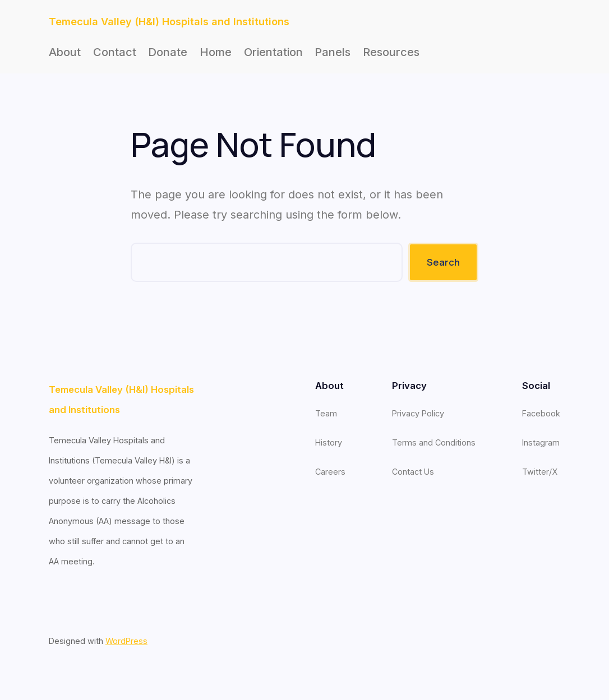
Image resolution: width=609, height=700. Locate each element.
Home (216, 52)
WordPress (126, 641)
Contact (115, 52)
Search (443, 262)
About (65, 52)
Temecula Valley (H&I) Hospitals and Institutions (169, 21)
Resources (391, 52)
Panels (333, 52)
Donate (168, 52)
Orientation (273, 52)
